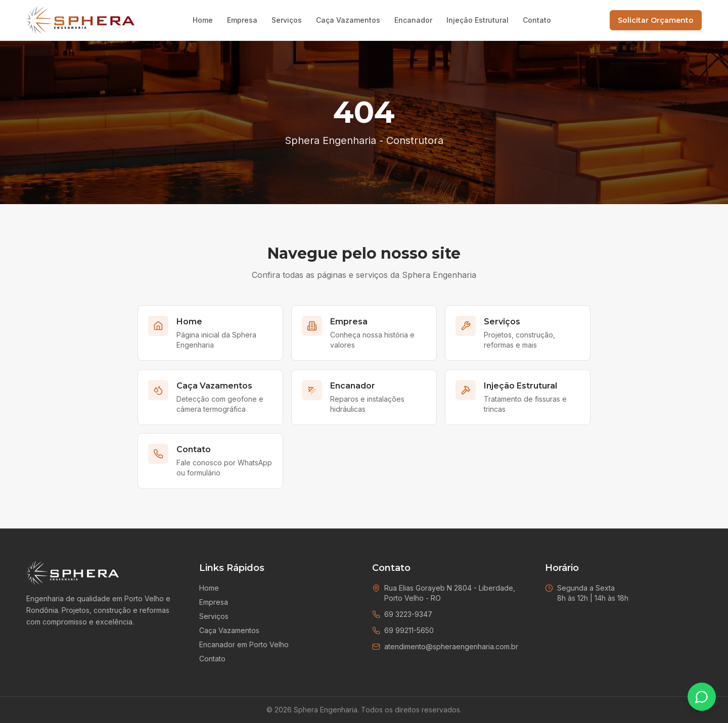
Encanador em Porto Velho (244, 644)
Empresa (242, 20)
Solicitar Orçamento (656, 20)
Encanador (413, 20)
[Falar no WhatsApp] (702, 697)
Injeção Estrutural (477, 20)
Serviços (287, 20)
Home (203, 20)
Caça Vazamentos (348, 20)
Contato (537, 20)
